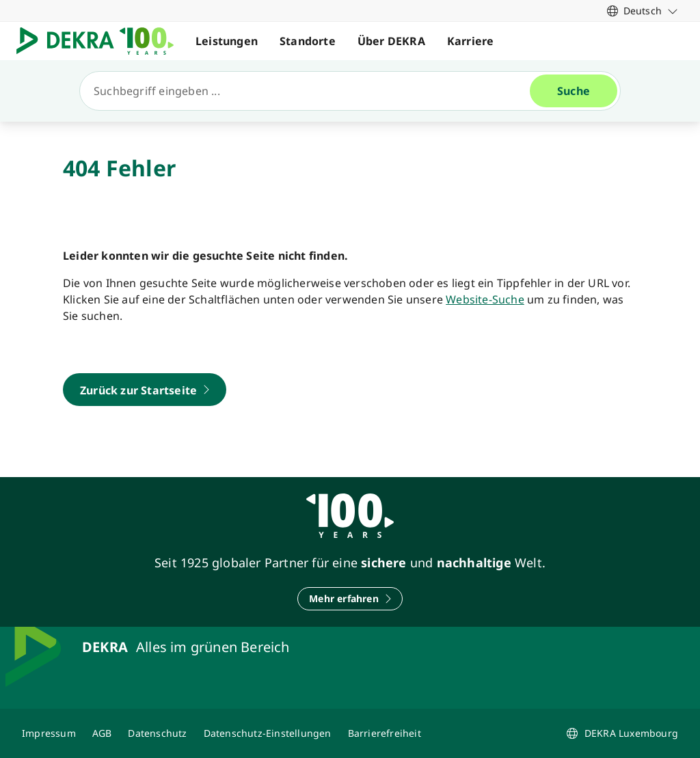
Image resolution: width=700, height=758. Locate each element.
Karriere (471, 41)
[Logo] (100, 41)
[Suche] (310, 91)
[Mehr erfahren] (350, 599)
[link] (643, 11)
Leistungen (227, 41)
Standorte (308, 41)
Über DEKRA (391, 41)
